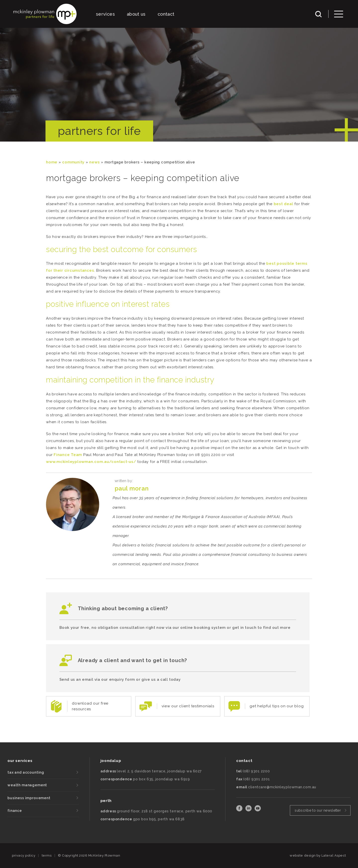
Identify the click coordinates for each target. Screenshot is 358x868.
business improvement (29, 798)
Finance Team (68, 455)
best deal (284, 204)
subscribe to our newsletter (318, 810)
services (105, 14)
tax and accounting (26, 772)
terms (47, 855)
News (94, 162)
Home (52, 162)
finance (15, 811)
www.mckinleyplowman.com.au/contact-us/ (91, 462)
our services (20, 761)
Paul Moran (132, 488)
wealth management (27, 785)
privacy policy (24, 855)
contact (166, 14)
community (73, 162)
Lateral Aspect (334, 855)
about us (136, 14)
